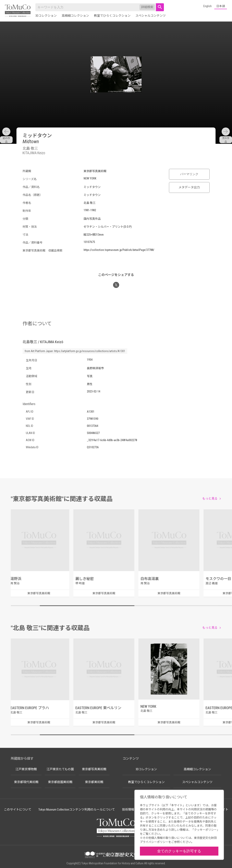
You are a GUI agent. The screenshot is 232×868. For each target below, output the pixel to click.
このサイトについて (18, 810)
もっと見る (210, 499)
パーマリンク (189, 174)
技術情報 (128, 810)
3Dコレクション (46, 16)
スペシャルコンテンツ (151, 16)
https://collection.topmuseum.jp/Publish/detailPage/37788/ (119, 250)
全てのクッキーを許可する (179, 851)
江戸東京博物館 (26, 769)
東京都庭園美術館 (60, 782)
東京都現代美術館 (26, 782)
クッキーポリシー (205, 830)
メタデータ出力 (189, 187)
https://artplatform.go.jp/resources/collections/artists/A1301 (90, 351)
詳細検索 (147, 7)
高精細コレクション (75, 16)
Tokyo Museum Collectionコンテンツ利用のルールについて (77, 810)
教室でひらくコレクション (112, 16)
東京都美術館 (94, 782)
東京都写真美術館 (94, 769)
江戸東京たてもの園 (60, 769)
